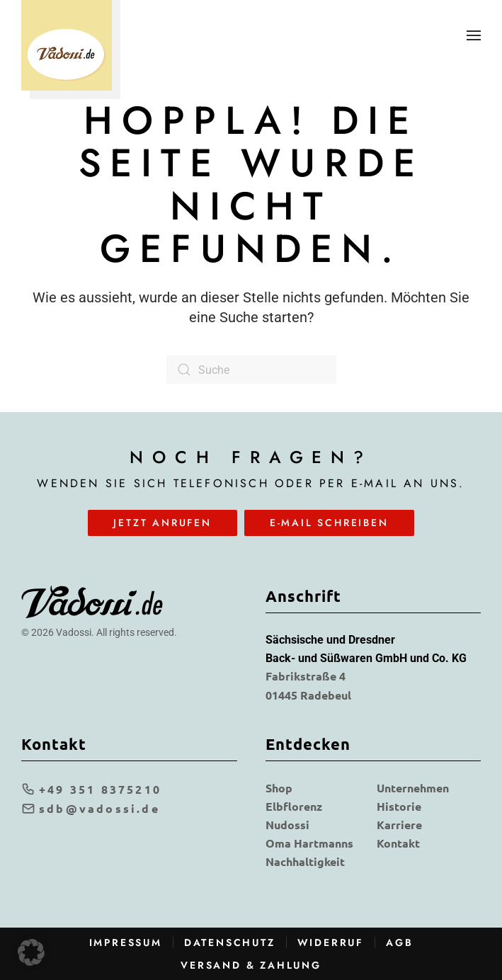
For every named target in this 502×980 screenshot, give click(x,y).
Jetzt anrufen (162, 523)
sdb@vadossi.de (91, 808)
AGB (399, 942)
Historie (399, 806)
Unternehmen (413, 788)
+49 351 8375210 (91, 789)
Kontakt (398, 843)
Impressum (126, 942)
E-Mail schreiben (329, 523)
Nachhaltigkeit (305, 861)
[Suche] (251, 370)
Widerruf (331, 942)
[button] (474, 35)
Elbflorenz (294, 806)
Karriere (399, 825)
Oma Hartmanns (309, 843)
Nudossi (287, 825)
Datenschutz (230, 942)
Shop (279, 788)
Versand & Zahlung (251, 965)
